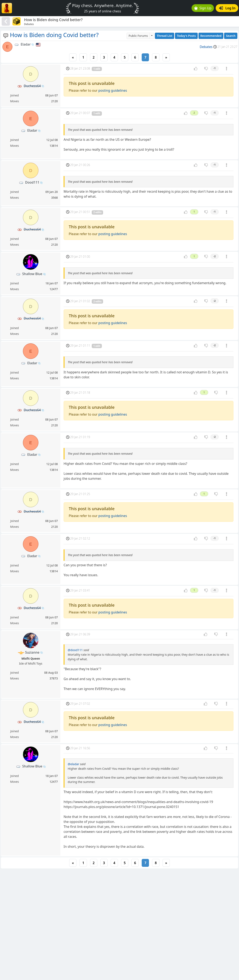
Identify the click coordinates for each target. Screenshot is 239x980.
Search (231, 36)
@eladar (74, 764)
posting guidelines (113, 90)
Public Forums (138, 36)
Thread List (165, 36)
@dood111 (75, 650)
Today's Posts (186, 36)
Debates (206, 47)
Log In (227, 8)
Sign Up (203, 8)
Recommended (211, 36)
